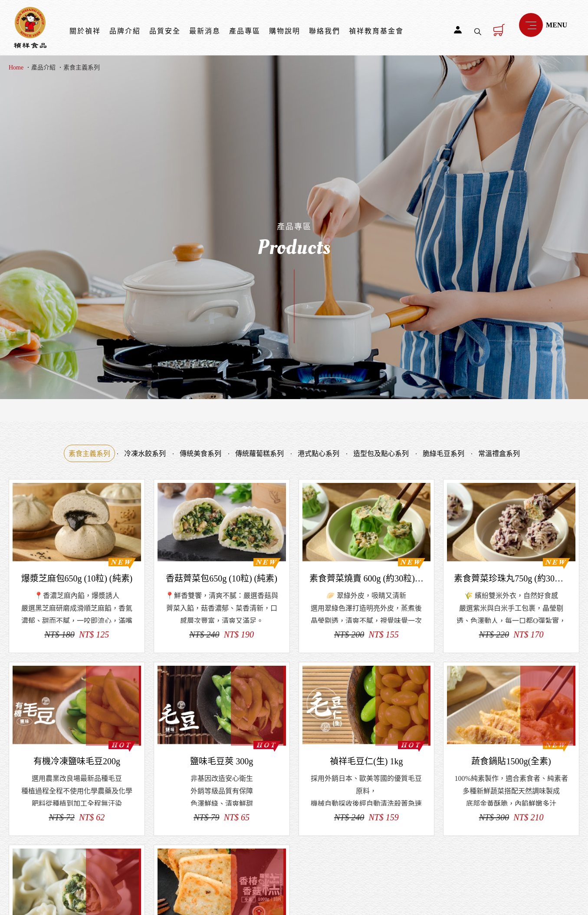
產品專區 (245, 31)
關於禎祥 (85, 31)
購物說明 (285, 31)
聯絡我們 (325, 31)
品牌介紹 (125, 31)
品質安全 (165, 31)
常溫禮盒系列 (499, 454)
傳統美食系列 (200, 454)
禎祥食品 (30, 28)
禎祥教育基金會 (376, 31)
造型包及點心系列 (381, 454)
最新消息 (205, 31)
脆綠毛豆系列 (443, 454)
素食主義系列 (82, 68)
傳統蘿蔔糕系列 (260, 454)
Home (16, 68)
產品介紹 (43, 68)
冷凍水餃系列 (145, 454)
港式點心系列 (319, 454)
